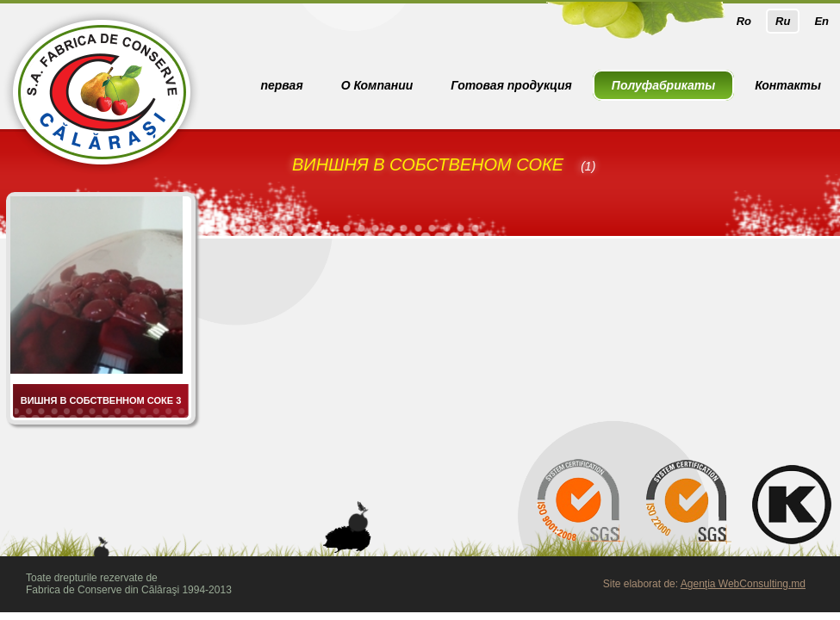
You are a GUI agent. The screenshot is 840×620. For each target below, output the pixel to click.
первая (281, 85)
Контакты (788, 85)
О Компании (377, 85)
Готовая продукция (511, 85)
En (821, 21)
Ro (744, 21)
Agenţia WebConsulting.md (743, 584)
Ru (783, 21)
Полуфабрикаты (663, 85)
